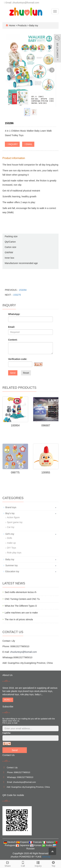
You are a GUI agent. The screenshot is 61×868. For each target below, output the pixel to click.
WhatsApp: (14, 314)
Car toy (11, 527)
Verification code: (18, 359)
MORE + (8, 700)
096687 (46, 425)
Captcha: (7, 733)
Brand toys (11, 507)
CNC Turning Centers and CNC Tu (22, 599)
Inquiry (38, 864)
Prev (9, 70)
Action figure (13, 517)
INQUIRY (12, 144)
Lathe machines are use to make (21, 613)
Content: (13, 340)
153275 (17, 295)
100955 (46, 473)
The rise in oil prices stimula (19, 619)
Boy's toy (10, 513)
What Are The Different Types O (21, 606)
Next (52, 70)
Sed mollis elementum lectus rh (21, 592)
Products (22, 25)
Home (12, 25)
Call (23, 864)
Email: (12, 327)
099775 (15, 473)
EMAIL (28, 144)
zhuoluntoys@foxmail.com (23, 652)
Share (8, 864)
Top (53, 864)
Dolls (10, 538)
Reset (26, 373)
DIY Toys (12, 548)
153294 (23, 290)
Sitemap (46, 857)
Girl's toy (10, 534)
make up (11, 543)
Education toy (12, 571)
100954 (15, 425)
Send (13, 373)
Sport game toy (15, 522)
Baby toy (33, 25)
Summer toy (11, 565)
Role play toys (14, 553)
